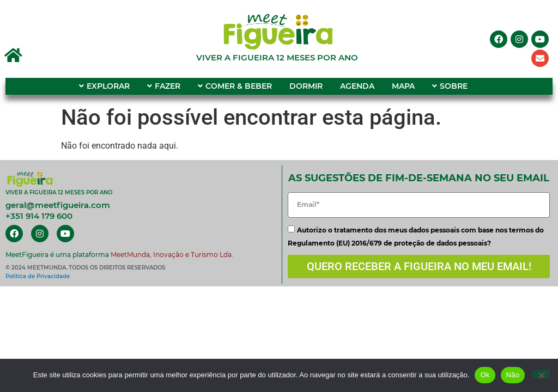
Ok (485, 375)
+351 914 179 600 (39, 216)
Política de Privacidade (38, 276)
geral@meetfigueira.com (58, 205)
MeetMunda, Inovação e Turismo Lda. (172, 255)
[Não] (541, 374)
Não (513, 375)
